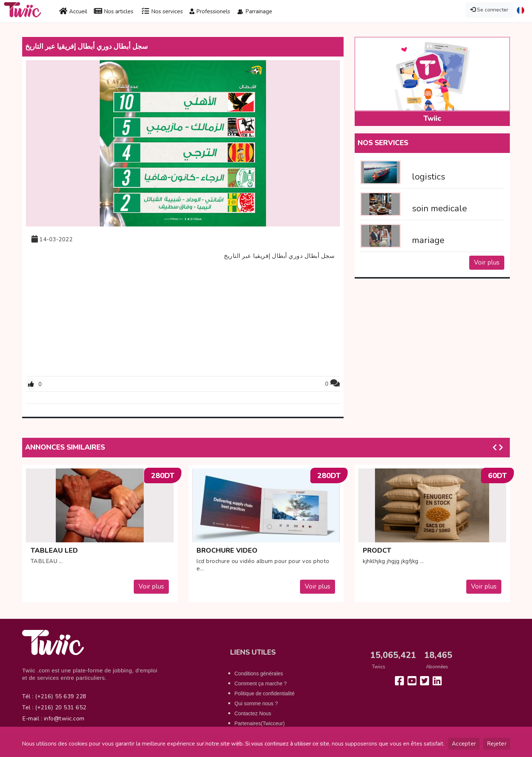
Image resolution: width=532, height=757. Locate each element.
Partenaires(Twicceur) (260, 723)
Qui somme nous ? (256, 703)
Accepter (464, 744)
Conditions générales (259, 674)
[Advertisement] (183, 319)
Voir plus (487, 262)
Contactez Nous (253, 713)
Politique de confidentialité (265, 693)
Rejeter (497, 744)
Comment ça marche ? (261, 683)
